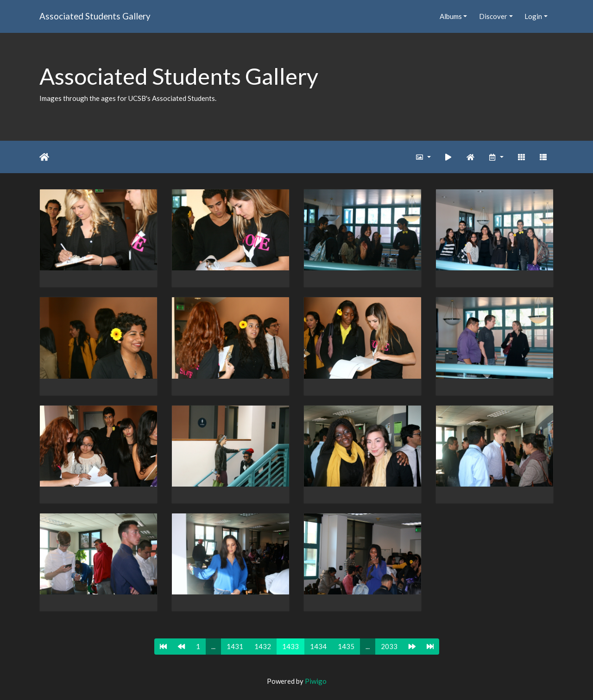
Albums (451, 16)
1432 (263, 646)
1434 (318, 646)
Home (44, 157)
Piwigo (316, 681)
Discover (493, 16)
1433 (290, 646)
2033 (389, 646)
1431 (235, 646)
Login (533, 16)
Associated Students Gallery (95, 16)
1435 (346, 646)
